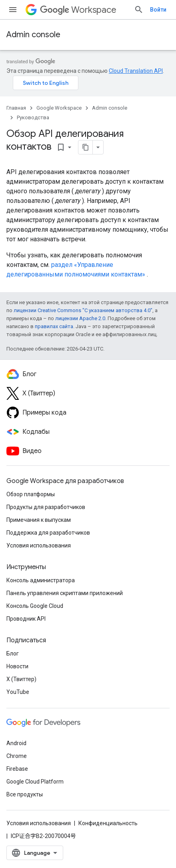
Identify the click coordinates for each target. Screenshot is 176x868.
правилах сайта (54, 326)
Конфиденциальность (108, 823)
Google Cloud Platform (35, 782)
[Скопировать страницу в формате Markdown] (86, 147)
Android (16, 743)
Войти (158, 10)
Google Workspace (59, 108)
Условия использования (39, 545)
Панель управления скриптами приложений (65, 593)
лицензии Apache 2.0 (80, 318)
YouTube (18, 692)
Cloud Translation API (136, 71)
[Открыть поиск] (139, 10)
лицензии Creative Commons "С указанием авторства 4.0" (83, 310)
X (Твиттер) (21, 679)
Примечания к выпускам (39, 520)
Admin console (33, 35)
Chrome (17, 756)
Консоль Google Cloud (35, 606)
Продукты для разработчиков (46, 507)
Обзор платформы (31, 494)
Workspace (78, 10)
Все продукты (25, 794)
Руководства (33, 117)
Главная (16, 108)
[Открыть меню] (13, 10)
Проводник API (26, 619)
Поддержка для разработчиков (48, 533)
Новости (17, 666)
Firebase (17, 769)
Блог (13, 654)
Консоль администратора (41, 580)
